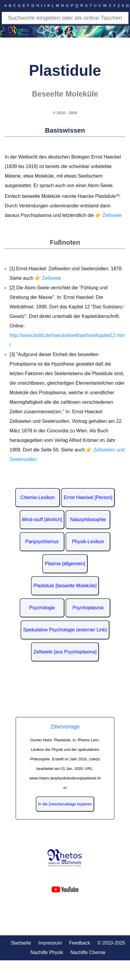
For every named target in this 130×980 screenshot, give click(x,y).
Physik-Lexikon (88, 542)
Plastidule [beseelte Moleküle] (65, 586)
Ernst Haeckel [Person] (88, 497)
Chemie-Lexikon (38, 497)
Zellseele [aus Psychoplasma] (65, 652)
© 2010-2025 (111, 943)
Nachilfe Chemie (88, 952)
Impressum (50, 943)
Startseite (21, 943)
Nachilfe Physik (47, 952)
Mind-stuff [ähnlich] (42, 519)
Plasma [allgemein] (65, 564)
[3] (118, 195)
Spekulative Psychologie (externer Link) (65, 630)
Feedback (80, 943)
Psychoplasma (88, 608)
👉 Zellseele (108, 215)
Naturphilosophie (88, 519)
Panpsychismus (42, 542)
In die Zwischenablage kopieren (65, 804)
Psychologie (42, 608)
